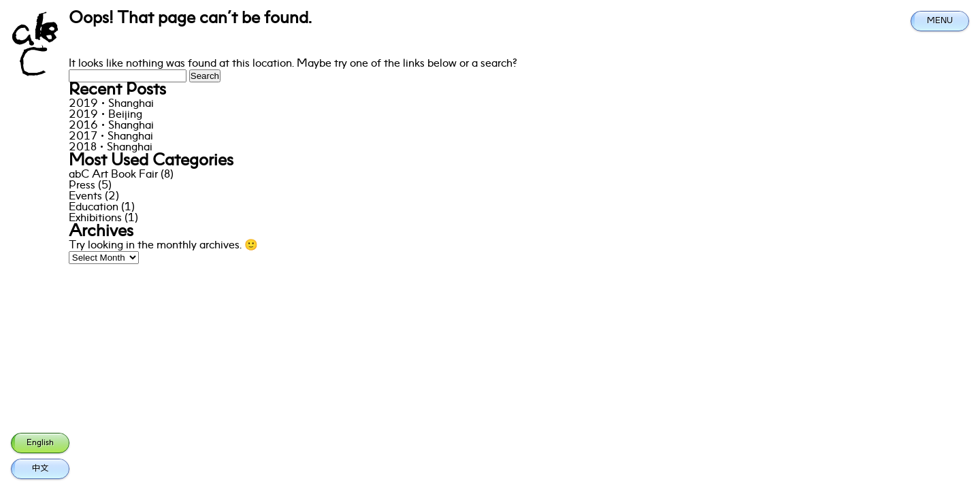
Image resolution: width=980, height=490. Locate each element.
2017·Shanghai (111, 137)
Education (94, 208)
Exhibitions (95, 218)
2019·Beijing (105, 115)
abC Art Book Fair (113, 175)
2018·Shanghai (111, 148)
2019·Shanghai (111, 104)
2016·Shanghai (111, 126)
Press (82, 186)
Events (85, 197)
